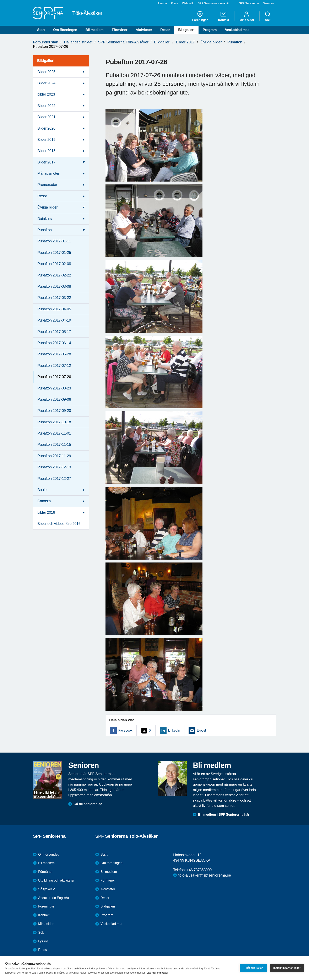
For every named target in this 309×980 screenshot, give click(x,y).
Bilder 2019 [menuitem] (46, 140)
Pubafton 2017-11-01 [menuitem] (54, 433)
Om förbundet (48, 854)
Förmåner (120, 30)
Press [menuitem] (174, 3)
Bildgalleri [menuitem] (46, 61)
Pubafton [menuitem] (45, 230)
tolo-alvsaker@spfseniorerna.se (205, 875)
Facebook (125, 730)
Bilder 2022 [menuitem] (46, 106)
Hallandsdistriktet (78, 42)
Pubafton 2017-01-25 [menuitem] (54, 253)
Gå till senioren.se (88, 804)
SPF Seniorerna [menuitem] (249, 3)
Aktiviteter (144, 30)
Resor (165, 30)
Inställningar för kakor (287, 968)
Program (210, 30)
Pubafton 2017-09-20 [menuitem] (54, 411)
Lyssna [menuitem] (162, 3)
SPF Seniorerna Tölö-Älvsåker (123, 42)
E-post (201, 730)
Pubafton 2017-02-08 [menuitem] (54, 264)
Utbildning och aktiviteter (56, 880)
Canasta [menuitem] (44, 501)
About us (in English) (54, 898)
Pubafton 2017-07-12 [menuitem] (54, 366)
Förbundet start (46, 42)
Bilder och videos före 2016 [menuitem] (59, 524)
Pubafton (235, 42)
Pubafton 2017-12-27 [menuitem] (54, 479)
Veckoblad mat (237, 30)
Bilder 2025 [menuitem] (46, 72)
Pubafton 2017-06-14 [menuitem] (54, 343)
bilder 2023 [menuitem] (46, 94)
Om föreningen (65, 30)
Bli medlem (94, 30)
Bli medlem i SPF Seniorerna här (224, 815)
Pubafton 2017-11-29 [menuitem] (54, 456)
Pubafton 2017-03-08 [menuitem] (54, 286)
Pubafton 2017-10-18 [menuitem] (54, 422)
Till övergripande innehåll (0, 0)
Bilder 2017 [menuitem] (46, 162)
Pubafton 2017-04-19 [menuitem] (54, 320)
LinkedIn (174, 730)
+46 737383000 (199, 870)
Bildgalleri (186, 30)
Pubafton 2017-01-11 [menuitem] (54, 241)
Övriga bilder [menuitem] (47, 207)
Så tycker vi (47, 889)
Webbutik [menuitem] (188, 3)
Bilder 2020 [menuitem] (46, 128)
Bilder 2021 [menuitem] (46, 117)
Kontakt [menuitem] (224, 16)
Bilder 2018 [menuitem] (46, 151)
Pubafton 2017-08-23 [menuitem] (54, 388)
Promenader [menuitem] (47, 185)
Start (41, 30)
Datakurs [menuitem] (45, 219)
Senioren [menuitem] (268, 3)
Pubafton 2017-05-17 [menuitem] (54, 332)
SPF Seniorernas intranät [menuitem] (213, 3)
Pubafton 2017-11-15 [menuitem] (54, 445)
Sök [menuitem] (268, 16)
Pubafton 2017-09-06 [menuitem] (54, 399)
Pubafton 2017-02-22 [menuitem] (54, 275)
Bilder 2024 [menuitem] (46, 83)
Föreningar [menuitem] (200, 16)
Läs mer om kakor (158, 973)
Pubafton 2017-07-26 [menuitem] (54, 377)
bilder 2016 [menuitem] (46, 512)
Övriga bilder (211, 42)
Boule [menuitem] (42, 490)
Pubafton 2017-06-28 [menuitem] (54, 354)
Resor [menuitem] (42, 196)
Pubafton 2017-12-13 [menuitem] (54, 467)
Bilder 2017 (185, 42)
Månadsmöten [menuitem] (49, 173)
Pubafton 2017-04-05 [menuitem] (54, 309)
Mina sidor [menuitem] (247, 16)
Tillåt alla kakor (253, 968)
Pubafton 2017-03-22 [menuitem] (54, 298)
